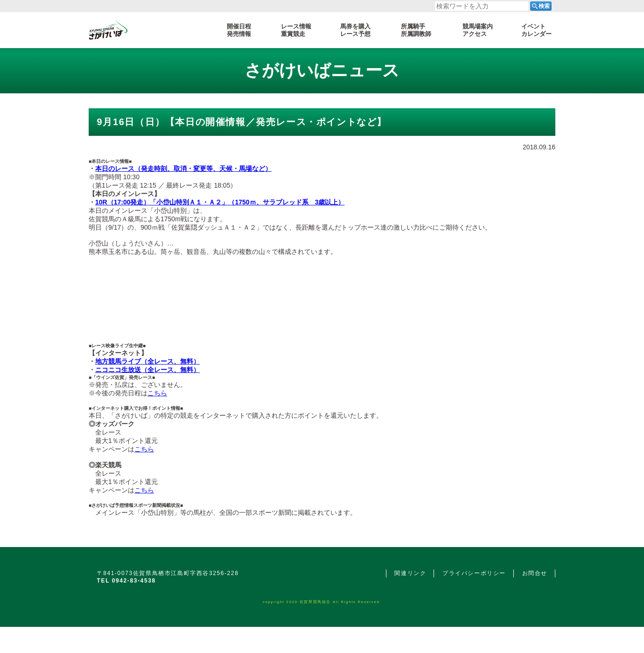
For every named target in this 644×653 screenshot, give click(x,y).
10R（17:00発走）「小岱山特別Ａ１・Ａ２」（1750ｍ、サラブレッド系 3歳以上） (220, 202)
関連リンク (410, 573)
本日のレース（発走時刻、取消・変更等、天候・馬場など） (183, 169)
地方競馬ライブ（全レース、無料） (147, 361)
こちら (157, 393)
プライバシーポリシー (474, 573)
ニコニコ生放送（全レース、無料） (147, 370)
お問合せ (535, 573)
